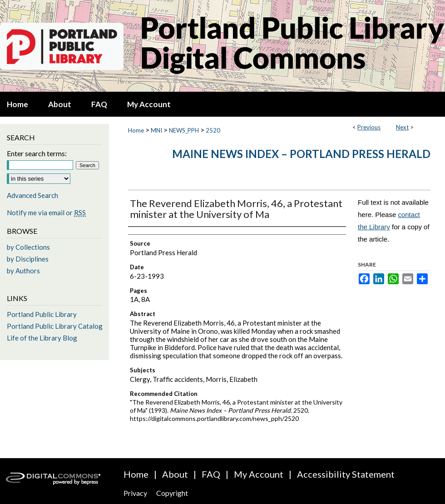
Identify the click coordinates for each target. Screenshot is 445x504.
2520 (213, 130)
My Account (259, 474)
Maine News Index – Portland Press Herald (301, 154)
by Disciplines (28, 259)
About (175, 474)
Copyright (172, 493)
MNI (156, 130)
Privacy (135, 493)
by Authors (23, 271)
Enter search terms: (37, 153)
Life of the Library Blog (42, 338)
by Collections (28, 247)
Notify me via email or (46, 212)
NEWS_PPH (184, 130)
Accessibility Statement (346, 474)
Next (402, 127)
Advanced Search (32, 195)
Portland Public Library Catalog (55, 326)
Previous (369, 127)
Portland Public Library (42, 314)
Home (136, 130)
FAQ (211, 474)
